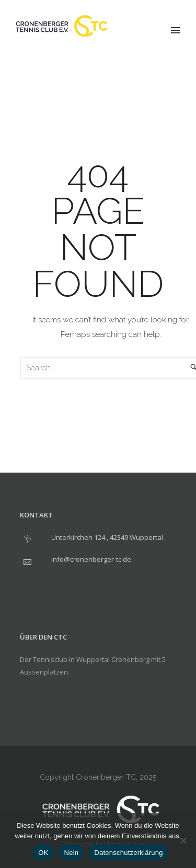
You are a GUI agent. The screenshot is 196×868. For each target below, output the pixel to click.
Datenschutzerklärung (128, 853)
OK (43, 853)
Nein (72, 853)
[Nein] (183, 840)
